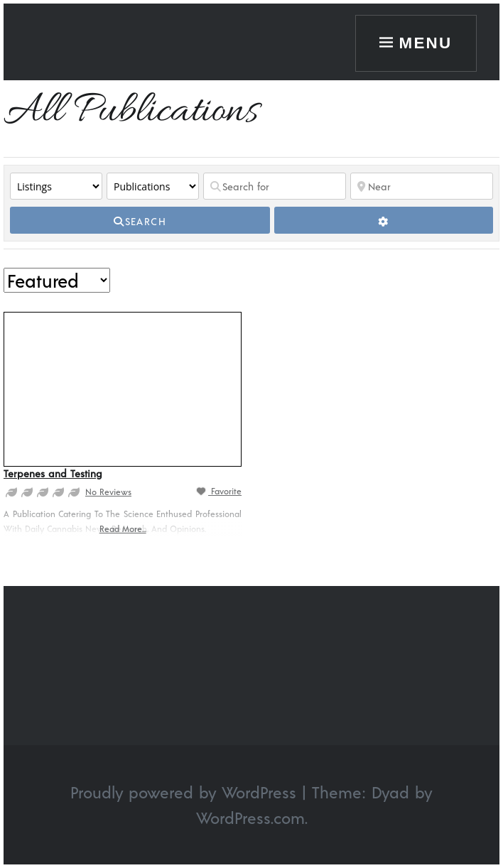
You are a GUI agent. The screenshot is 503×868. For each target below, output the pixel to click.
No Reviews (108, 492)
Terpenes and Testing (53, 473)
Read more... (123, 528)
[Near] (422, 186)
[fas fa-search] (140, 220)
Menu (426, 43)
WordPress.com (250, 818)
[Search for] (275, 186)
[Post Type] (56, 186)
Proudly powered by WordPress (183, 792)
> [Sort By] (57, 280)
